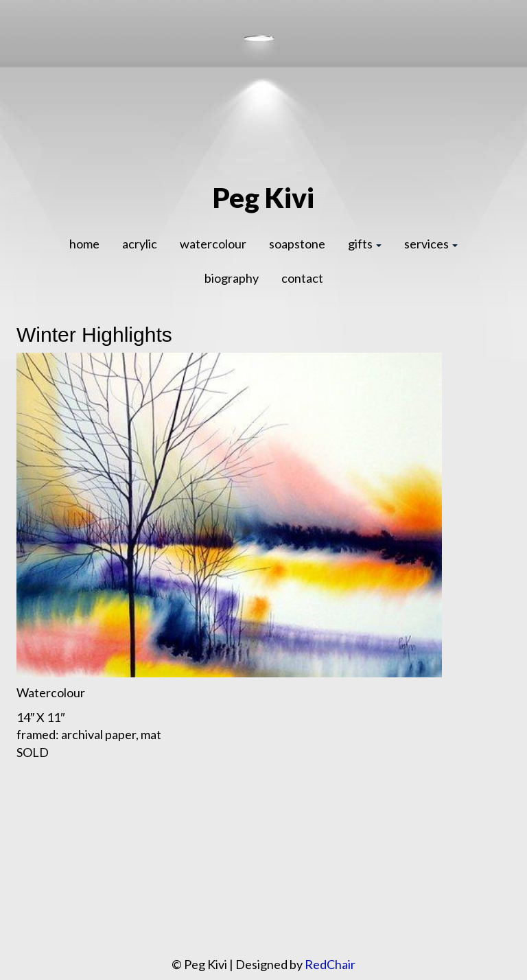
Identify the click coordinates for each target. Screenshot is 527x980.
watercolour (213, 244)
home (84, 244)
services (431, 244)
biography (232, 278)
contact (302, 278)
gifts (365, 244)
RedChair (330, 964)
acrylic (140, 244)
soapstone (297, 244)
